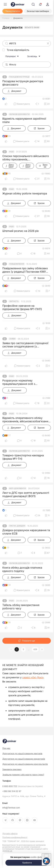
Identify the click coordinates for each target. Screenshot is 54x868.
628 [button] (35, 649)
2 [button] (23, 649)
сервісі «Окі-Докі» (33, 677)
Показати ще (27, 641)
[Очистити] (48, 43)
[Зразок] (39, 128)
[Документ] (14, 91)
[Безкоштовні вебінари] (38, 11)
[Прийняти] (27, 863)
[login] (48, 4)
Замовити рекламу (12, 769)
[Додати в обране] (47, 104)
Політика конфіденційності (15, 837)
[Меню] (5, 4)
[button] (42, 649)
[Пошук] (33, 4)
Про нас (6, 748)
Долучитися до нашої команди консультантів (25, 764)
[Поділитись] (37, 104)
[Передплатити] (12, 11)
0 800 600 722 (23, 786)
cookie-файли (37, 857)
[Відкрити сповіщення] (40, 4)
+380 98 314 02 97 (12, 791)
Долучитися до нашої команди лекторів (22, 753)
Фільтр (11, 64)
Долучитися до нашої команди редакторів (24, 759)
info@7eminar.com (11, 808)
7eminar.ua (7, 851)
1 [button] (17, 649)
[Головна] (6, 18)
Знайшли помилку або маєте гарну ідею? (23, 775)
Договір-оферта (10, 834)
